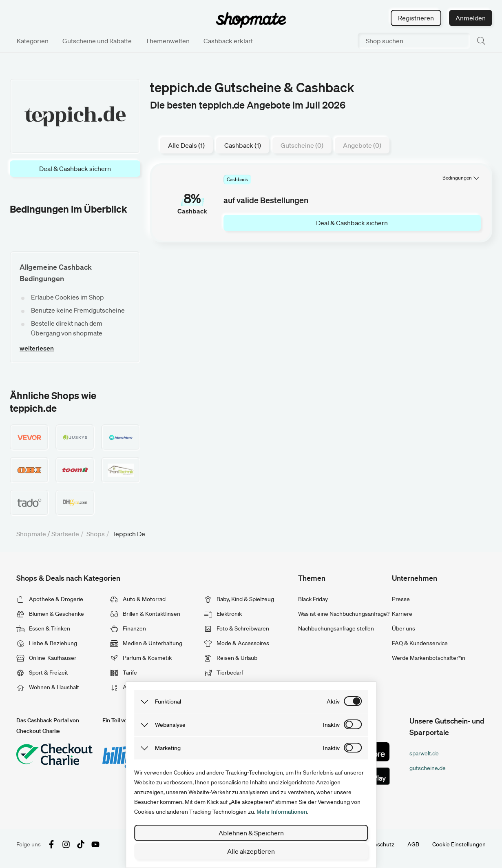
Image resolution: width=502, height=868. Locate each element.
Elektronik (223, 614)
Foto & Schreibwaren (237, 628)
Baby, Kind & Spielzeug (239, 599)
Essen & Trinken (43, 628)
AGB (413, 844)
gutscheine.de (428, 768)
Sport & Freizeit (42, 673)
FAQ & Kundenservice (420, 643)
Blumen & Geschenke (50, 614)
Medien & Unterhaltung (146, 643)
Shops (96, 534)
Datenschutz (378, 844)
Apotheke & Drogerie (50, 599)
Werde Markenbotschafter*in (429, 658)
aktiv (333, 702)
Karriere (402, 614)
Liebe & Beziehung (47, 643)
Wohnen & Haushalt (48, 687)
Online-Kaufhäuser (46, 658)
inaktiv (331, 725)
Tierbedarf (223, 673)
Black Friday (313, 599)
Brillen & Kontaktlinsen (145, 614)
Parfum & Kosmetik (141, 658)
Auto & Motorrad (138, 599)
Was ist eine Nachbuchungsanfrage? (344, 614)
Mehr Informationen (282, 812)
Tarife (124, 673)
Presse (401, 599)
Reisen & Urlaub (231, 658)
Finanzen (128, 628)
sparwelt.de (424, 753)
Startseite (65, 534)
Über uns (404, 628)
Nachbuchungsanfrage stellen (336, 628)
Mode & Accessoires (237, 643)
